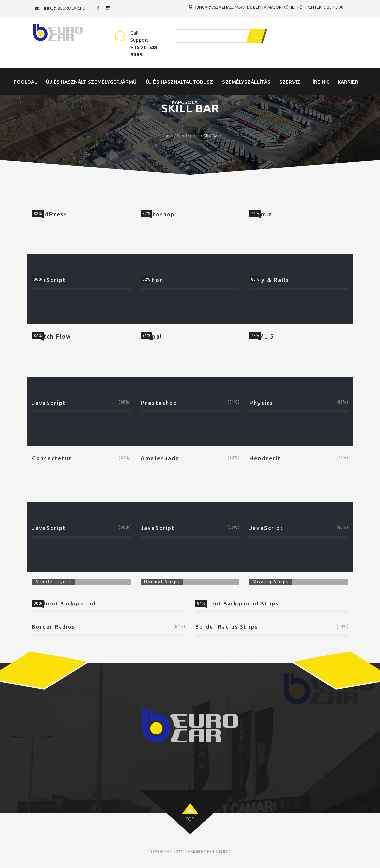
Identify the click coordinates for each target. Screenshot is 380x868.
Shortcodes (188, 136)
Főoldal (25, 82)
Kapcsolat (186, 102)
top (190, 819)
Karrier (348, 82)
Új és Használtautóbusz (179, 82)
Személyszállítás (246, 82)
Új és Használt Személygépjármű (91, 82)
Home (167, 136)
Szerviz (290, 82)
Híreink (319, 82)
